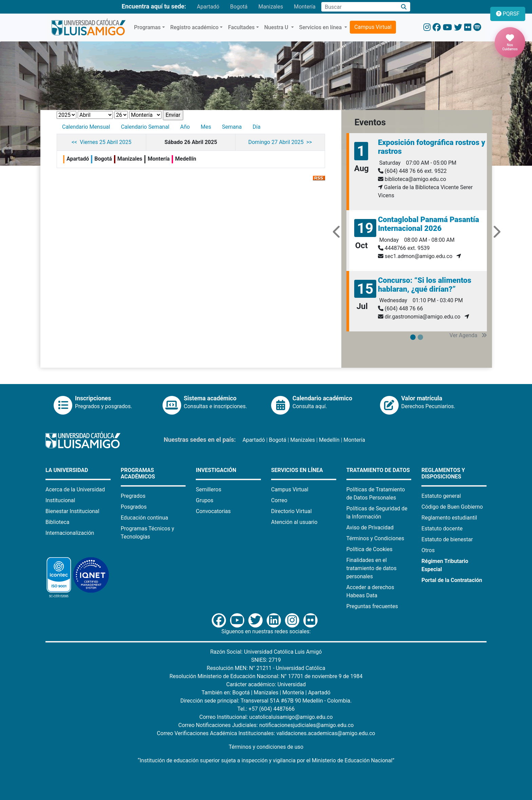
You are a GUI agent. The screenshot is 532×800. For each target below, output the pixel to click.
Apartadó (208, 7)
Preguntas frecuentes (372, 606)
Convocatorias (213, 511)
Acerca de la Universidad (75, 489)
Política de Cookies (369, 549)
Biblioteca (58, 522)
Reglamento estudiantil (449, 518)
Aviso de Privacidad (370, 528)
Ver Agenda (468, 335)
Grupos (205, 500)
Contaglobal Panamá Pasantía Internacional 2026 (429, 224)
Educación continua (145, 518)
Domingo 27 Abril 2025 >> (280, 142)
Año (185, 127)
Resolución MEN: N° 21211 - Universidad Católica (266, 668)
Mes (206, 127)
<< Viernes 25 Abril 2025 (101, 142)
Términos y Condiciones (375, 538)
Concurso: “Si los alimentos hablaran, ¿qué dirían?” (425, 285)
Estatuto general (441, 496)
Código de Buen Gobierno (452, 507)
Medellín (329, 440)
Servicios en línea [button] (321, 27)
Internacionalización (70, 533)
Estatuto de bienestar (447, 539)
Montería (305, 7)
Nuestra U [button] (277, 27)
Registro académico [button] (195, 27)
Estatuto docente (442, 529)
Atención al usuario (294, 522)
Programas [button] (147, 27)
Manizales (271, 7)
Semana (232, 127)
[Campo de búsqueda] (359, 7)
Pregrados (133, 496)
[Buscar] (404, 7)
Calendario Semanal (145, 127)
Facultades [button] (241, 27)
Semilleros (208, 489)
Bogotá (239, 7)
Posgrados (134, 507)
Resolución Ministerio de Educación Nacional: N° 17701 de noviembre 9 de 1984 (266, 676)
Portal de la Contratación (452, 580)
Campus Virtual (373, 27)
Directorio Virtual (291, 511)
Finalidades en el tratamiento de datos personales (372, 568)
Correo (279, 500)
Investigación (216, 470)
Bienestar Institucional (72, 511)
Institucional (60, 500)
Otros (428, 550)
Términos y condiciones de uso (266, 747)
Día (256, 127)
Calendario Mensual (86, 127)
